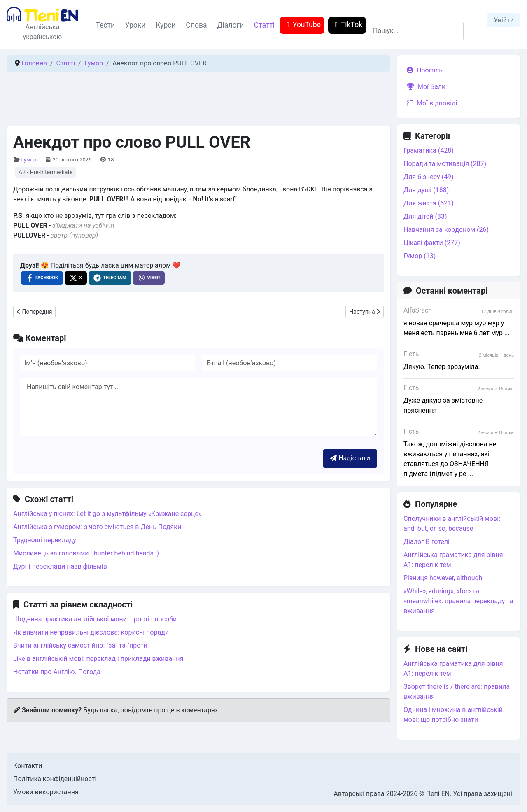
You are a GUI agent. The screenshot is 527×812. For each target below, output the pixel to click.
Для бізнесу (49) (429, 177)
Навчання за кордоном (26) (446, 230)
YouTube (302, 25)
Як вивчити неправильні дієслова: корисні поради (91, 632)
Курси (166, 25)
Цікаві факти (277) (432, 243)
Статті (264, 25)
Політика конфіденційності (55, 779)
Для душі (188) (426, 190)
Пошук (376, 17)
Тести (105, 25)
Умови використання (46, 792)
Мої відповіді (430, 103)
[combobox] (415, 31)
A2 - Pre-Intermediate (45, 172)
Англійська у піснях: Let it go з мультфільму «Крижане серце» (107, 514)
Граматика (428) (429, 150)
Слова (196, 25)
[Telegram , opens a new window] (110, 278)
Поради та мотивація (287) (445, 164)
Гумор (29, 160)
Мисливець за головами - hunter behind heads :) (86, 553)
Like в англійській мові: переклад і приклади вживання (98, 659)
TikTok (347, 25)
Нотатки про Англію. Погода (57, 672)
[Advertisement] (198, 97)
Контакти (28, 766)
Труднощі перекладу (45, 540)
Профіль (423, 70)
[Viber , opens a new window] (149, 278)
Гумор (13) (420, 256)
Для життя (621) (429, 203)
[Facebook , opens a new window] (42, 278)
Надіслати (350, 458)
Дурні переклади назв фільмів (60, 566)
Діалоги (230, 25)
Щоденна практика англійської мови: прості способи (95, 619)
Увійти (504, 20)
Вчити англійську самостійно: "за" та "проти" (81, 645)
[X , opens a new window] (76, 278)
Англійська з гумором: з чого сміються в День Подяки (97, 527)
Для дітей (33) (425, 216)
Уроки (135, 25)
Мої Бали (424, 87)
